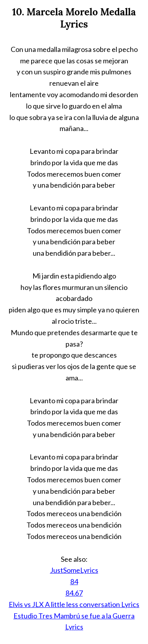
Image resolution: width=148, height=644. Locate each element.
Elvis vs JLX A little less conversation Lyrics (74, 604)
